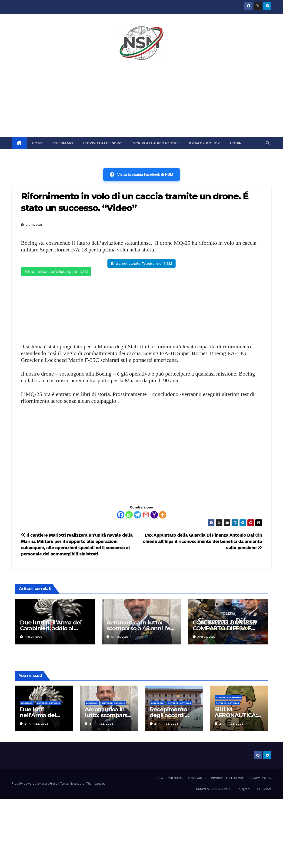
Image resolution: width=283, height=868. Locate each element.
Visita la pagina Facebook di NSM (141, 175)
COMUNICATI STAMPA (228, 697)
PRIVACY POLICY (204, 143)
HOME (37, 143)
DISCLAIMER (197, 778)
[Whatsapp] (129, 515)
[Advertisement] (142, 102)
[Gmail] (146, 515)
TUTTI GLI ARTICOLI (48, 703)
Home (159, 778)
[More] (163, 515)
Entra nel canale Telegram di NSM (141, 263)
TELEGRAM (263, 789)
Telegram (244, 789)
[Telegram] (137, 515)
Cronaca (27, 703)
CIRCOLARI (157, 703)
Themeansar (95, 784)
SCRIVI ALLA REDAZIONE (156, 143)
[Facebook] (121, 515)
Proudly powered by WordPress (35, 784)
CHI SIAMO (63, 143)
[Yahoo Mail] (154, 515)
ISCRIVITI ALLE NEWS (103, 143)
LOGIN (236, 143)
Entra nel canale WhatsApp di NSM (56, 272)
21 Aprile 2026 (37, 724)
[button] (268, 143)
